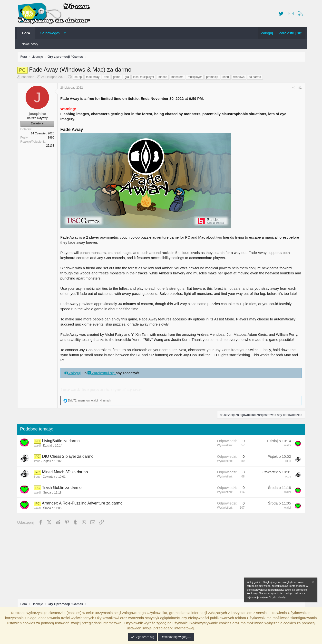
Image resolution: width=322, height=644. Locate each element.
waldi (39, 447)
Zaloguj (74, 374)
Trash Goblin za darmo (63, 489)
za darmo (256, 78)
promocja (213, 78)
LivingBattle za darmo (62, 442)
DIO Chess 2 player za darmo (69, 458)
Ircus (39, 462)
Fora (26, 33)
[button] (65, 33)
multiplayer (196, 78)
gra (128, 78)
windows (240, 78)
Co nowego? (50, 33)
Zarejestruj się (103, 374)
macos (164, 78)
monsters (179, 78)
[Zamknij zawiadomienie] (312, 583)
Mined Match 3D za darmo (66, 473)
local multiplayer (145, 78)
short (227, 78)
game (118, 78)
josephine (29, 78)
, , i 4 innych (91, 402)
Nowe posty (30, 44)
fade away (94, 78)
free (108, 78)
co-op (79, 78)
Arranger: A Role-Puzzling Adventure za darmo (83, 504)
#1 (299, 89)
